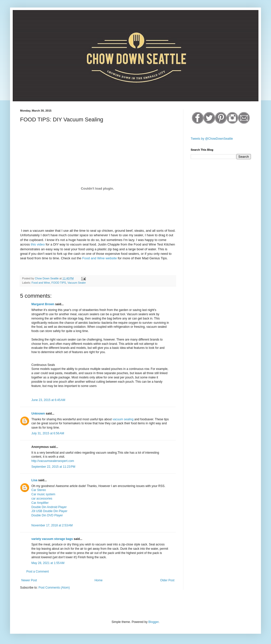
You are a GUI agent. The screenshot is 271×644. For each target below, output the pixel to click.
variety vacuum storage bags (52, 539)
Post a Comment (38, 572)
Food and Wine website (100, 258)
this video (38, 244)
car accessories (42, 499)
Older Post (167, 580)
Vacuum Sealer (77, 283)
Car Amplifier (40, 503)
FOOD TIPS (59, 283)
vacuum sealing (123, 419)
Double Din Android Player (49, 507)
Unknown (38, 414)
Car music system (43, 494)
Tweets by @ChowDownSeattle (212, 139)
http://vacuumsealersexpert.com (53, 461)
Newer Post (29, 580)
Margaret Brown (43, 304)
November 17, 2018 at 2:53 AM (52, 525)
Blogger (153, 622)
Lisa (34, 480)
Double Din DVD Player (47, 515)
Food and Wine (41, 283)
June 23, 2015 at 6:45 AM (48, 400)
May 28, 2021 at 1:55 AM (48, 563)
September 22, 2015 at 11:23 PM (53, 467)
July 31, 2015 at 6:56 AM (48, 433)
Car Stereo (39, 490)
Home (99, 580)
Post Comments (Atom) (54, 588)
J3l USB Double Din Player (49, 511)
